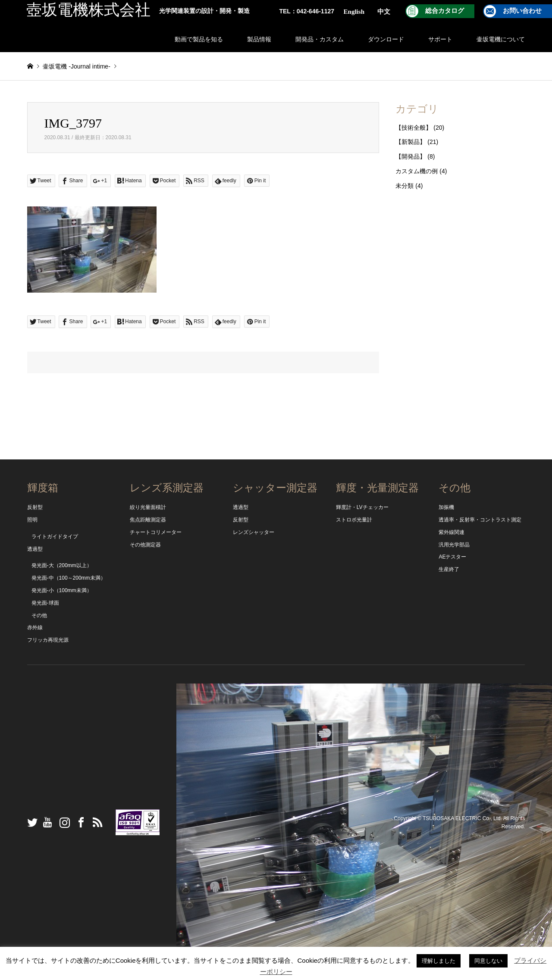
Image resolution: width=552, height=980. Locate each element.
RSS (95, 822)
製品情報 (259, 39)
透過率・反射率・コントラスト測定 (480, 520)
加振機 (446, 507)
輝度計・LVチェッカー (362, 507)
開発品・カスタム (320, 39)
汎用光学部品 (454, 545)
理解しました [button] (439, 961)
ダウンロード (386, 39)
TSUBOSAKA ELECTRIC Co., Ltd (462, 818)
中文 (384, 12)
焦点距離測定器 (148, 520)
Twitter (30, 822)
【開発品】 (411, 156)
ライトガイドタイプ (55, 537)
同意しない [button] (488, 961)
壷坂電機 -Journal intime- (76, 66)
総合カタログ (445, 11)
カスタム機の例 (417, 171)
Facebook (79, 822)
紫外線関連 (452, 532)
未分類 (405, 186)
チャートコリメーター (156, 532)
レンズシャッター (254, 532)
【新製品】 (411, 142)
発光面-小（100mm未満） (62, 590)
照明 (32, 520)
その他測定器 (145, 545)
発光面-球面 (45, 603)
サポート (440, 39)
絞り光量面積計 (148, 507)
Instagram (63, 822)
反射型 (35, 507)
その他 (39, 615)
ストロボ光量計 (354, 520)
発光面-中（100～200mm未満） (69, 578)
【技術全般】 (414, 128)
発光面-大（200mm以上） (62, 565)
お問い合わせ (522, 11)
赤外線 (35, 627)
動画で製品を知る (199, 39)
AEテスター (452, 557)
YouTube (46, 822)
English (354, 12)
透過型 (35, 549)
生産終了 (449, 569)
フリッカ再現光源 (48, 640)
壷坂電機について (501, 39)
